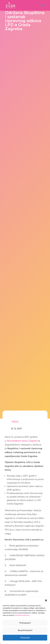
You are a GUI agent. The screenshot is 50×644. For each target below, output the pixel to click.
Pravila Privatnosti (22, 615)
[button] (46, 600)
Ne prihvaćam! (25, 630)
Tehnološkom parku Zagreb (22, 441)
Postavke (25, 638)
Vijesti (15, 422)
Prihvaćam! (25, 623)
